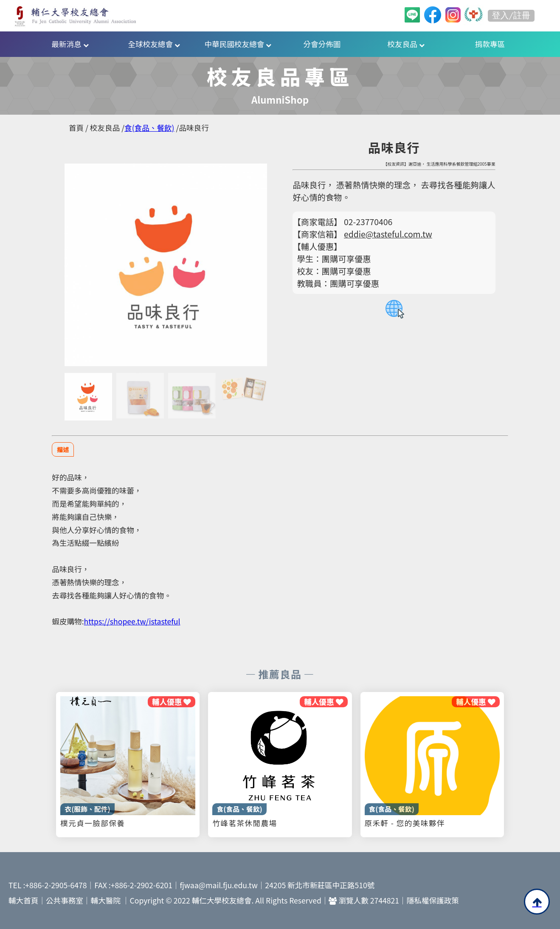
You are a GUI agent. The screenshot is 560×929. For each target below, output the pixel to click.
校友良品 (406, 44)
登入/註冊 (511, 16)
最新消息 (70, 44)
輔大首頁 (23, 900)
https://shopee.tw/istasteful (132, 621)
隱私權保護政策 (433, 900)
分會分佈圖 (322, 44)
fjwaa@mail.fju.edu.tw (219, 885)
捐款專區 (490, 44)
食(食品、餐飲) (149, 128)
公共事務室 (65, 900)
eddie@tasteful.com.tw (388, 234)
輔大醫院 (106, 900)
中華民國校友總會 (238, 44)
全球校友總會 (154, 44)
